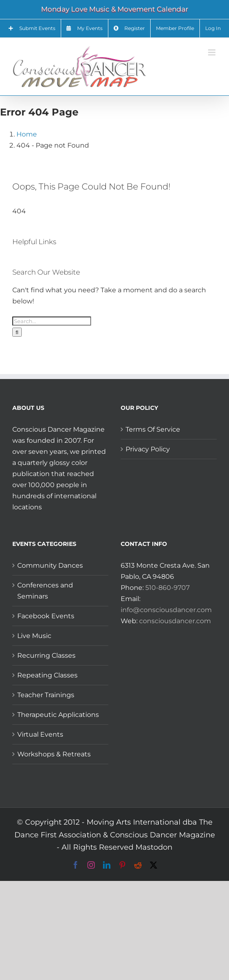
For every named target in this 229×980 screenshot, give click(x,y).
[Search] (17, 332)
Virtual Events (40, 734)
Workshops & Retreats (54, 754)
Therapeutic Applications (58, 715)
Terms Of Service (153, 429)
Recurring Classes (46, 655)
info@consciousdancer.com (166, 610)
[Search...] (52, 321)
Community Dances (50, 565)
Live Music (34, 636)
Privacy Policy (148, 449)
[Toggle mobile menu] (212, 52)
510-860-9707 (167, 588)
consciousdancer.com (175, 621)
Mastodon (154, 847)
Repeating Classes (47, 675)
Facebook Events (46, 616)
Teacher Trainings (46, 695)
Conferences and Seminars (45, 591)
